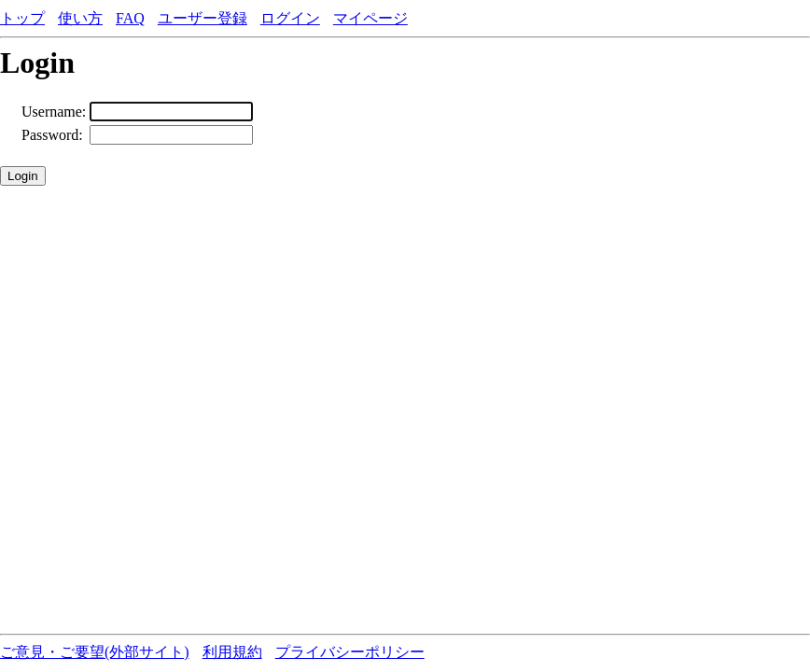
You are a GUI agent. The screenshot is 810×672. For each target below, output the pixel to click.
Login (23, 176)
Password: (52, 135)
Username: (54, 112)
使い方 (80, 18)
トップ (22, 18)
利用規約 (232, 652)
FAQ (130, 18)
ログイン (290, 18)
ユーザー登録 (202, 18)
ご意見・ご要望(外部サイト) (95, 652)
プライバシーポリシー (350, 652)
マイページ (370, 18)
